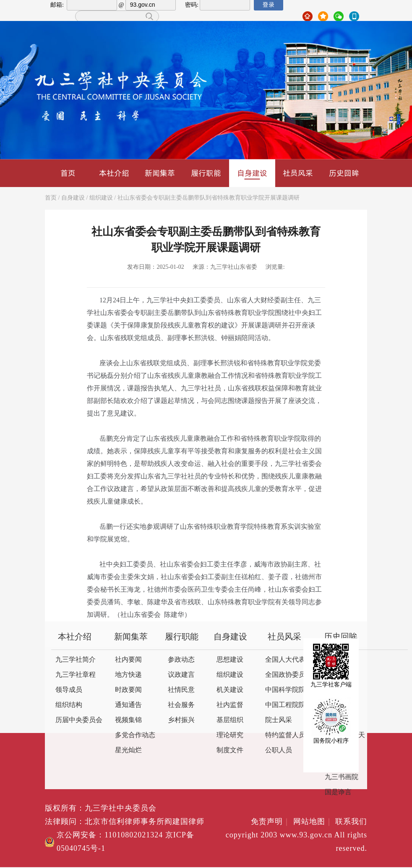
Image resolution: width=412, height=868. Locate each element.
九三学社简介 (76, 660)
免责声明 (271, 822)
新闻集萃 (160, 173)
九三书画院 (342, 777)
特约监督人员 (285, 735)
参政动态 (181, 660)
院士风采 (279, 720)
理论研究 (230, 735)
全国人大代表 (285, 660)
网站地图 (313, 822)
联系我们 (351, 822)
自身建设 (252, 174)
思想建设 (230, 660)
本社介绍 (114, 173)
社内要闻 (128, 660)
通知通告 (128, 705)
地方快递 (128, 675)
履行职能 (206, 173)
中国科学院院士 (289, 690)
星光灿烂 (128, 750)
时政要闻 (128, 690)
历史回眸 (344, 173)
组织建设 (101, 198)
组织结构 (69, 705)
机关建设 (230, 690)
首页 (68, 173)
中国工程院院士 (289, 705)
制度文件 (230, 750)
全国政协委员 (285, 675)
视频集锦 (128, 720)
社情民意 (181, 690)
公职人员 (279, 750)
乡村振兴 (181, 720)
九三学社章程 (76, 675)
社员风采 (298, 173)
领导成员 (69, 690)
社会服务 (181, 705)
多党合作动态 (135, 735)
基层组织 (230, 720)
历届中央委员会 (79, 720)
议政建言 (181, 675)
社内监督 (230, 705)
